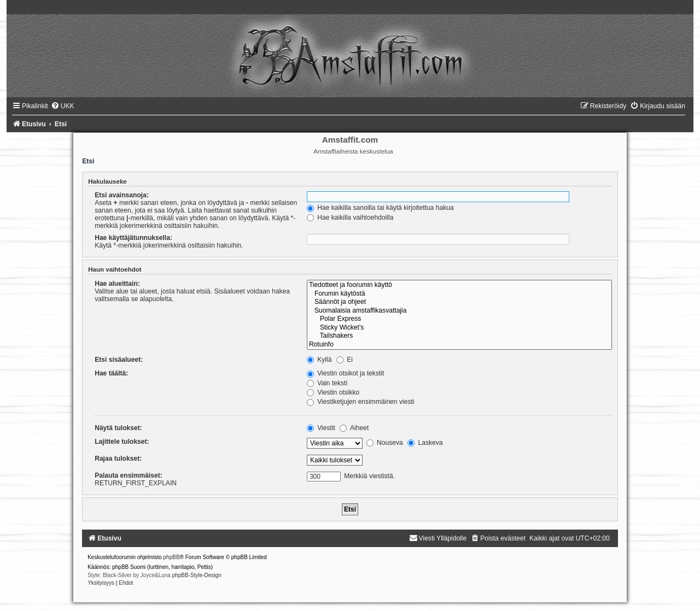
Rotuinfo (459, 345)
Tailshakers (459, 336)
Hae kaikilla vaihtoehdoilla (350, 218)
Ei (345, 360)
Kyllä (319, 360)
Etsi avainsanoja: (122, 195)
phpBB (172, 557)
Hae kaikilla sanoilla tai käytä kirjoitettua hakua (380, 208)
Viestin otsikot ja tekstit (345, 373)
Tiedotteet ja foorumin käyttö (459, 285)
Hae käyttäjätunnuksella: (133, 238)
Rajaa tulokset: (118, 459)
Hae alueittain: (117, 284)
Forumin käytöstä (459, 294)
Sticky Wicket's (459, 328)
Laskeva (425, 443)
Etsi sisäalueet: (119, 360)
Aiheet (354, 428)
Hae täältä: (111, 373)
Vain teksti (327, 383)
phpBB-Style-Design (197, 575)
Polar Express (459, 319)
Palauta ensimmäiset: (129, 475)
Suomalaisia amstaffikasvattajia (459, 311)
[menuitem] (63, 106)
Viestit (321, 428)
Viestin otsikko (333, 392)
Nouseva (385, 443)
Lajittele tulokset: (122, 442)
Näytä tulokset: (118, 428)
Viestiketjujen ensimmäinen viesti (361, 402)
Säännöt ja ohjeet (459, 302)
